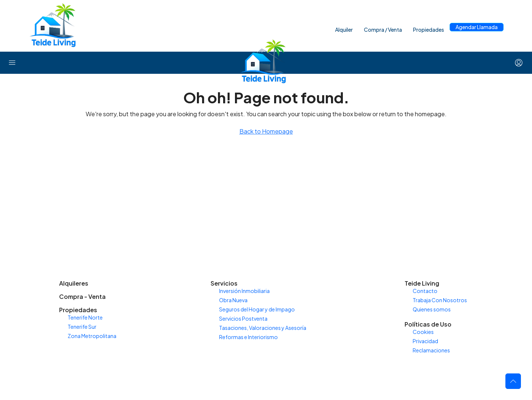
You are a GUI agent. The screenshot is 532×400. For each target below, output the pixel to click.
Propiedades (429, 30)
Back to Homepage (266, 131)
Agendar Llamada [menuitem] (477, 27)
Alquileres (74, 283)
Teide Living (422, 283)
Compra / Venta (383, 30)
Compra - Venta (82, 296)
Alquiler (344, 30)
